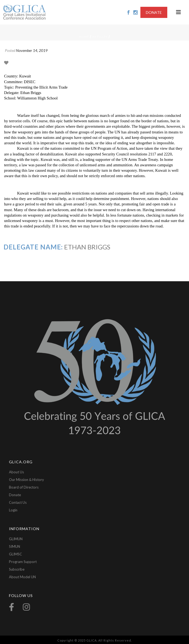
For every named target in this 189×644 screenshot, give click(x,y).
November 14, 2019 (32, 50)
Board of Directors (24, 487)
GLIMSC (15, 554)
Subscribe (17, 569)
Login (13, 510)
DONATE (154, 12)
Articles (100, 37)
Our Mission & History (26, 480)
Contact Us (18, 502)
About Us (16, 472)
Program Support (23, 562)
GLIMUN (16, 539)
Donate (15, 495)
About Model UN (22, 577)
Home (84, 37)
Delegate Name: (33, 247)
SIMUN (15, 546)
